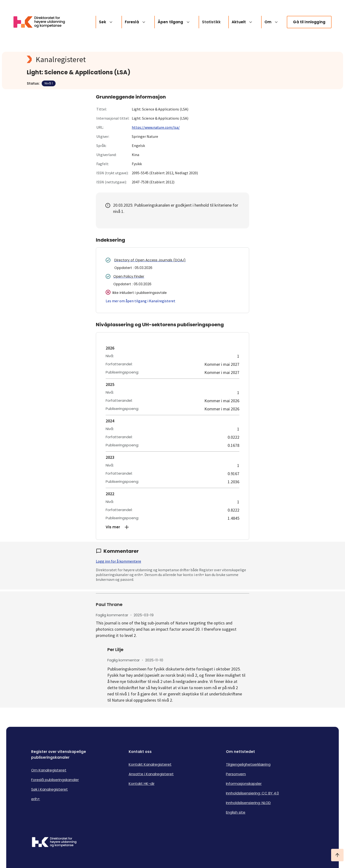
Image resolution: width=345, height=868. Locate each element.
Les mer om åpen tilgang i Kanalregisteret (141, 301)
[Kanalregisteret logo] (123, 59)
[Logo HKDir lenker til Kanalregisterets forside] (42, 22)
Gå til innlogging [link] (309, 22)
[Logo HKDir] (54, 843)
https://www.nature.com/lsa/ (156, 127)
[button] (172, 527)
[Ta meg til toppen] (337, 855)
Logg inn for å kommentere (118, 561)
